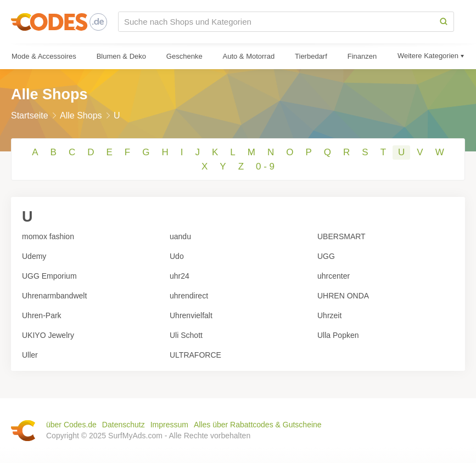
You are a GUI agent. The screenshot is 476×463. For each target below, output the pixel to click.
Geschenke (184, 56)
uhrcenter (334, 276)
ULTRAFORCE (195, 355)
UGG (326, 256)
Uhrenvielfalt (191, 315)
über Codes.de (71, 425)
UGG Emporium (49, 276)
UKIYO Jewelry (48, 335)
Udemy (34, 256)
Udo (177, 256)
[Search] (444, 22)
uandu (180, 236)
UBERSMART (341, 236)
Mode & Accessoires (44, 56)
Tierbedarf (311, 56)
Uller (30, 355)
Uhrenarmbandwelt (54, 296)
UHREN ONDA (343, 296)
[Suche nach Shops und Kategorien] (276, 22)
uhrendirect (189, 296)
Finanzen (362, 56)
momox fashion (48, 236)
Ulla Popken (338, 335)
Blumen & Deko (121, 56)
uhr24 (180, 276)
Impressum (169, 425)
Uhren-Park (42, 315)
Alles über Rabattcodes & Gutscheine (258, 425)
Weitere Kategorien (428, 56)
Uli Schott (186, 335)
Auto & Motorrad (249, 56)
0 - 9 (265, 166)
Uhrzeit (329, 315)
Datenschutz (124, 425)
